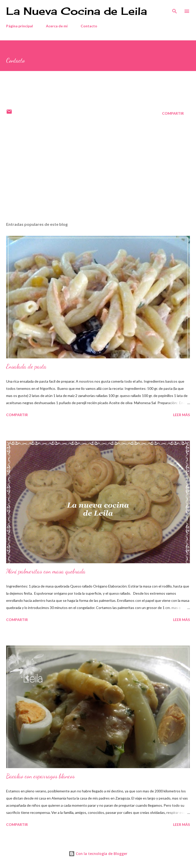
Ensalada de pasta (26, 366)
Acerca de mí (57, 26)
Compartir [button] (173, 113)
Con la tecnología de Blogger (98, 854)
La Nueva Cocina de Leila (77, 11)
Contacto (89, 26)
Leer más (181, 415)
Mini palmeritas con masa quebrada (46, 571)
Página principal (20, 26)
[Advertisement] (98, 170)
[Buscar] (175, 9)
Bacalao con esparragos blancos (40, 776)
